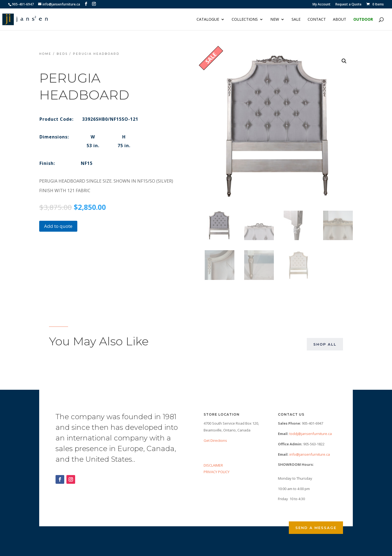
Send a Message (316, 528)
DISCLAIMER (213, 465)
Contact (317, 20)
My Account (321, 5)
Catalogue (208, 20)
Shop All (325, 344)
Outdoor (363, 20)
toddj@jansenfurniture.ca (311, 434)
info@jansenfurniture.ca (310, 454)
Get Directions (215, 440)
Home (45, 54)
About (340, 20)
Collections (245, 20)
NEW (275, 20)
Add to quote (58, 226)
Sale (296, 20)
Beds (62, 54)
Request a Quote (348, 5)
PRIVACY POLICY (217, 472)
